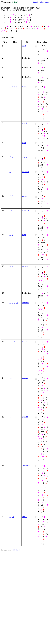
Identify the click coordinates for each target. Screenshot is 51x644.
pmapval (26, 303)
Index (47, 2)
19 (13, 517)
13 (11, 341)
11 (15, 266)
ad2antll (25, 210)
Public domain (16, 550)
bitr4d (25, 517)
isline (24, 87)
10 (11, 210)
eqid (24, 46)
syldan (25, 341)
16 (11, 378)
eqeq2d (25, 378)
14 (17, 303)
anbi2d (25, 417)
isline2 (15, 2)
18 (11, 465)
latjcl (24, 235)
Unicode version (38, 2)
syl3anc (25, 266)
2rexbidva (26, 465)
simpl (24, 123)
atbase (25, 157)
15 (14, 341)
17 (11, 417)
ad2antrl (26, 172)
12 (18, 266)
